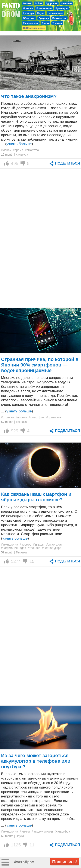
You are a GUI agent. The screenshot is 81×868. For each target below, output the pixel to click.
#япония (21, 417)
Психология (59, 18)
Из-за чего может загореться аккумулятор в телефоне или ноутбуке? (36, 761)
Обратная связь (34, 28)
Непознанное (55, 13)
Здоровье (52, 3)
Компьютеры (44, 8)
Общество (29, 18)
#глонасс (34, 548)
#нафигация (9, 548)
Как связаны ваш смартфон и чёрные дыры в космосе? (36, 497)
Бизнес (27, 3)
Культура (29, 13)
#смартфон (33, 150)
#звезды (39, 544)
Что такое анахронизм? (29, 96)
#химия (25, 831)
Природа (44, 18)
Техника (57, 23)
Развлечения (31, 23)
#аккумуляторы (42, 831)
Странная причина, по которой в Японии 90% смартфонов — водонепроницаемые (40, 365)
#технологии (10, 544)
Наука (41, 13)
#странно (7, 417)
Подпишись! (65, 862)
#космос (26, 544)
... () (17, 411)
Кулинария (62, 8)
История (28, 8)
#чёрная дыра (52, 548)
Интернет (66, 3)
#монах (6, 150)
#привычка (54, 417)
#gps (23, 548)
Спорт (46, 23)
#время (18, 150)
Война (39, 3)
